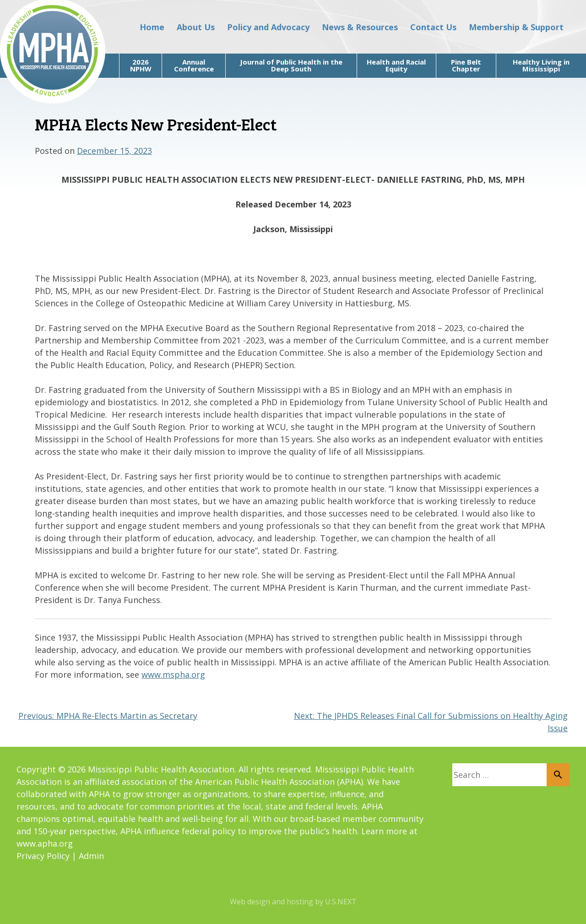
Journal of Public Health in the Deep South (291, 65)
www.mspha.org (173, 674)
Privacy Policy (43, 856)
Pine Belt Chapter (466, 65)
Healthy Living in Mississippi (541, 65)
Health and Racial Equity (396, 65)
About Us (196, 27)
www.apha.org (45, 843)
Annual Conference (194, 65)
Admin (91, 856)
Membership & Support (516, 27)
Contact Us (433, 27)
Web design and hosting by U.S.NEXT (293, 902)
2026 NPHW (141, 65)
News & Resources (360, 27)
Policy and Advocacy (268, 27)
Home (152, 27)
